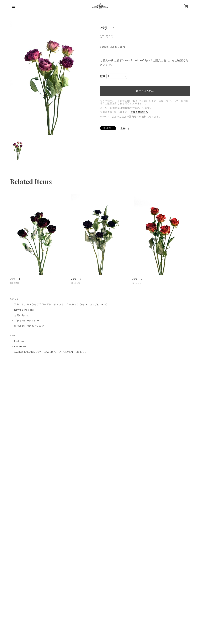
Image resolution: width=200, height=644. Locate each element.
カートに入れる (145, 91)
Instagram (21, 341)
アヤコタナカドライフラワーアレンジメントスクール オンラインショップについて (61, 304)
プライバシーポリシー (27, 321)
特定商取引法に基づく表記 (29, 326)
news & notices (24, 310)
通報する (125, 129)
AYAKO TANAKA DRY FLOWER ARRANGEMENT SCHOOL (50, 352)
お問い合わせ (22, 315)
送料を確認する (139, 112)
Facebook (20, 346)
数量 (103, 76)
